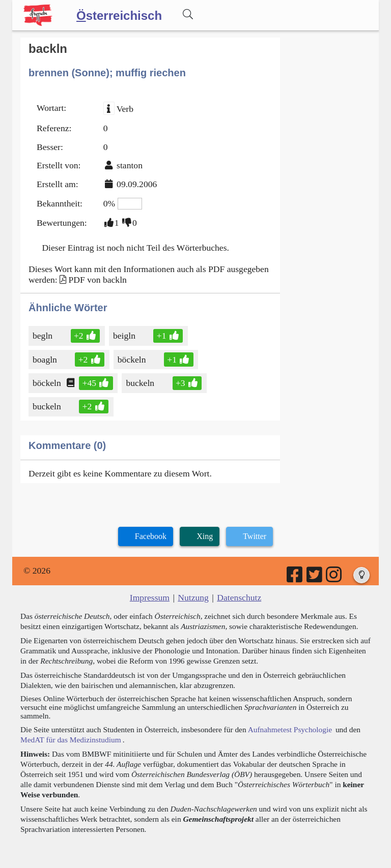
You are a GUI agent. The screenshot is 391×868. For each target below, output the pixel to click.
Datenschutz (239, 597)
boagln (46, 360)
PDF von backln (97, 280)
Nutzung (193, 597)
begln (43, 336)
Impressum (150, 597)
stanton (130, 165)
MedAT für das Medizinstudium (71, 740)
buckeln (141, 383)
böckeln (133, 360)
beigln (125, 336)
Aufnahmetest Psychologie (290, 729)
